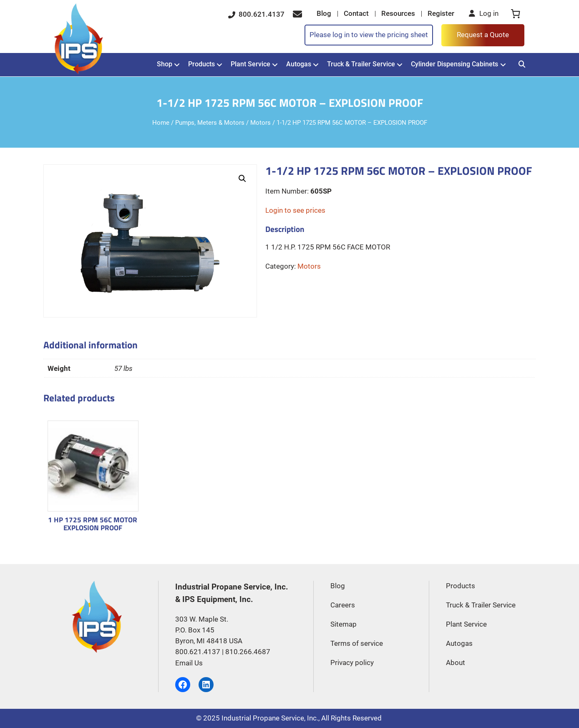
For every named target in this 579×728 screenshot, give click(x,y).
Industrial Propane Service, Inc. (270, 718)
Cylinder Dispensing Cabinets (454, 64)
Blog (324, 14)
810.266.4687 (248, 652)
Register (441, 14)
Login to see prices (295, 210)
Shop (165, 64)
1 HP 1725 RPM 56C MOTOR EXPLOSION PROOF (93, 524)
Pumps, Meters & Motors (210, 123)
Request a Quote (483, 35)
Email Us (189, 663)
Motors (261, 123)
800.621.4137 (256, 14)
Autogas (299, 64)
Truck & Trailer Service (361, 64)
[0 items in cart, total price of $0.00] (516, 14)
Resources (398, 14)
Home (161, 123)
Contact (356, 14)
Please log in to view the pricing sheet (369, 35)
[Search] (522, 64)
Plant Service (250, 64)
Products (201, 64)
